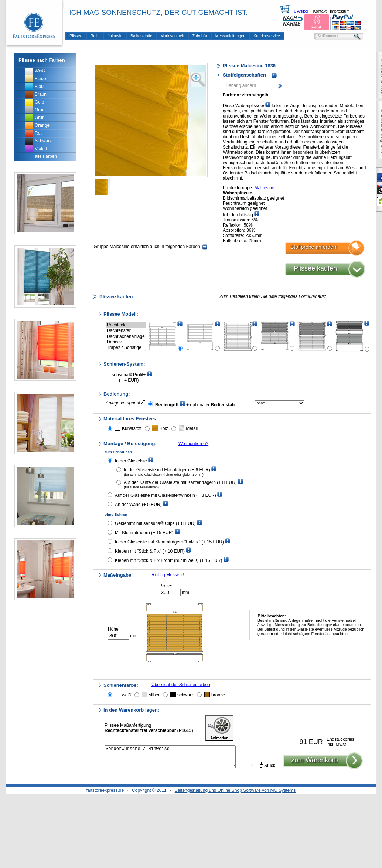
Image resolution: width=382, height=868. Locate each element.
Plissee (76, 36)
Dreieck (126, 342)
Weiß (40, 71)
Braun (41, 94)
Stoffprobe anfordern (314, 247)
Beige (40, 79)
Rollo (95, 36)
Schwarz (43, 141)
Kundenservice (267, 36)
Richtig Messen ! (168, 575)
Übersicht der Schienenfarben (181, 685)
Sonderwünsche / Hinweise (170, 759)
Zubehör (200, 36)
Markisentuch (172, 36)
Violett (41, 149)
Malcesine (264, 188)
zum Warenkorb (314, 764)
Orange (42, 125)
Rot (38, 133)
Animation (219, 728)
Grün (40, 118)
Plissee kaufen (315, 268)
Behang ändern (241, 85)
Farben (197, 247)
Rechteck (126, 325)
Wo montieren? (193, 444)
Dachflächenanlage (126, 337)
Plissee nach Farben (42, 60)
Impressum (340, 11)
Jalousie (115, 36)
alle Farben (46, 156)
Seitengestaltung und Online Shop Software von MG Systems (235, 790)
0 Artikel (301, 11)
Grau (40, 110)
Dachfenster (126, 331)
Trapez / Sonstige (126, 348)
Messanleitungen (231, 36)
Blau (39, 87)
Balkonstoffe (141, 36)
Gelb (39, 102)
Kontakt (320, 11)
